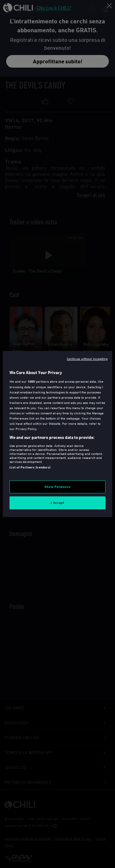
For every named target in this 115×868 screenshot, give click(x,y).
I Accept (58, 503)
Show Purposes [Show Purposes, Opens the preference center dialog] (57, 487)
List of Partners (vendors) (30, 467)
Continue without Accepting (87, 359)
